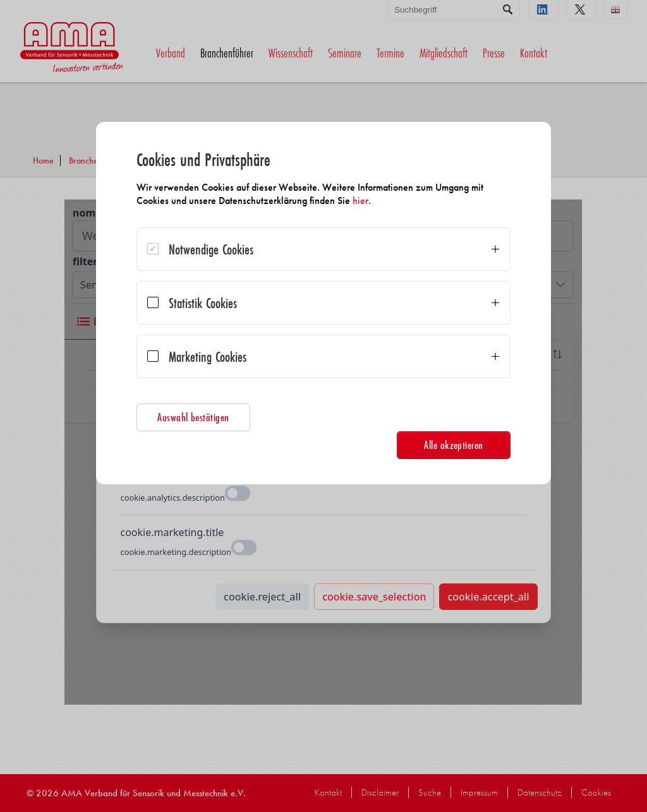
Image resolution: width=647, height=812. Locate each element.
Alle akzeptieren (454, 445)
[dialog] (323, 303)
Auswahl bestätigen (193, 417)
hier (360, 200)
